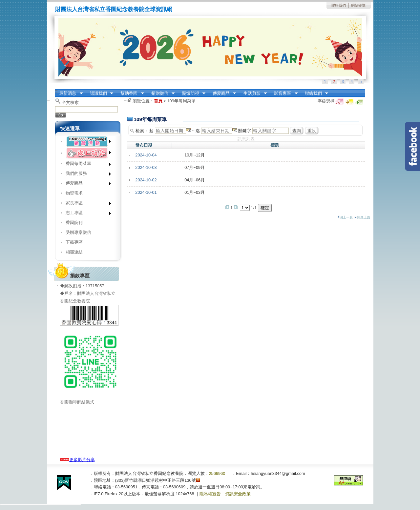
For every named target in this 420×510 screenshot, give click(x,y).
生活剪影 (253, 93)
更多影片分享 (77, 460)
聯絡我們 (339, 5)
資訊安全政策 (238, 494)
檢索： (142, 131)
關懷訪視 (192, 93)
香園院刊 (74, 223)
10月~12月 (195, 155)
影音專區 (284, 93)
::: (57, 91)
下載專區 (74, 242)
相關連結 (74, 252)
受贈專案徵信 (78, 232)
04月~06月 (195, 180)
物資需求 (74, 193)
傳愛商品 (222, 93)
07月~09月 (195, 167)
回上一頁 (345, 217)
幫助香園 (130, 93)
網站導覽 (358, 5)
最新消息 (69, 93)
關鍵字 (245, 131)
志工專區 (86, 214)
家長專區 (86, 204)
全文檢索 (70, 102)
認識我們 (99, 93)
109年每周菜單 (181, 101)
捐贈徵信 (161, 93)
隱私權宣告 (210, 494)
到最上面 (362, 217)
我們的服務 (86, 175)
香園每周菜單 (86, 165)
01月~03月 (195, 192)
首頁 (158, 101)
